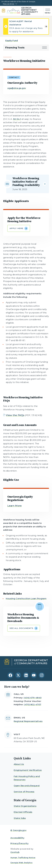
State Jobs (20, 818)
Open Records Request (27, 786)
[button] (45, 48)
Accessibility (17, 838)
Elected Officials (23, 812)
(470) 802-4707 (33, 704)
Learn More (15, 506)
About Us (19, 764)
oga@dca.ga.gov (17, 88)
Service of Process (24, 792)
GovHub (15, 852)
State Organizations (25, 806)
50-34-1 (17, 119)
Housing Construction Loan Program (26, 598)
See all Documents (24, 628)
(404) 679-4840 (33, 698)
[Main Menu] (47, 11)
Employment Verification (28, 770)
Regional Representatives (28, 721)
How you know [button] (9, 4)
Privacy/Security (19, 843)
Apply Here (19, 228)
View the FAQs (15, 415)
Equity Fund (12, 41)
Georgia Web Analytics (21, 863)
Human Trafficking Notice (23, 858)
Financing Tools (15, 48)
